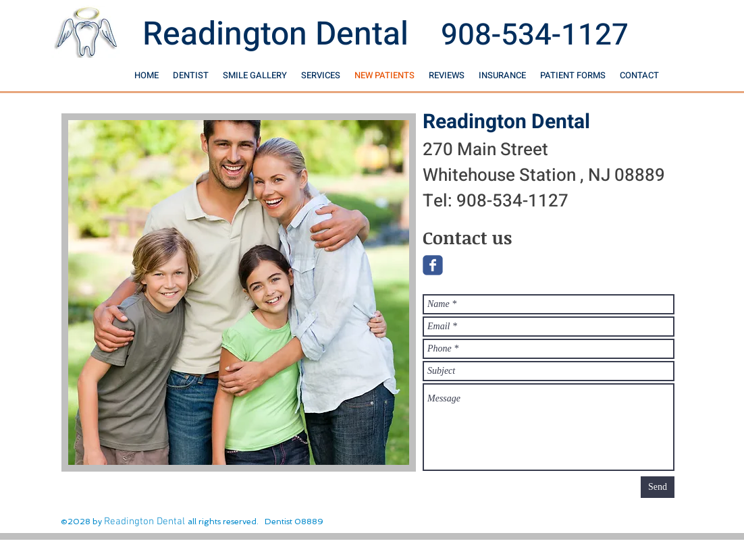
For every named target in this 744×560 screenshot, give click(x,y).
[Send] (658, 487)
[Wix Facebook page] (433, 265)
